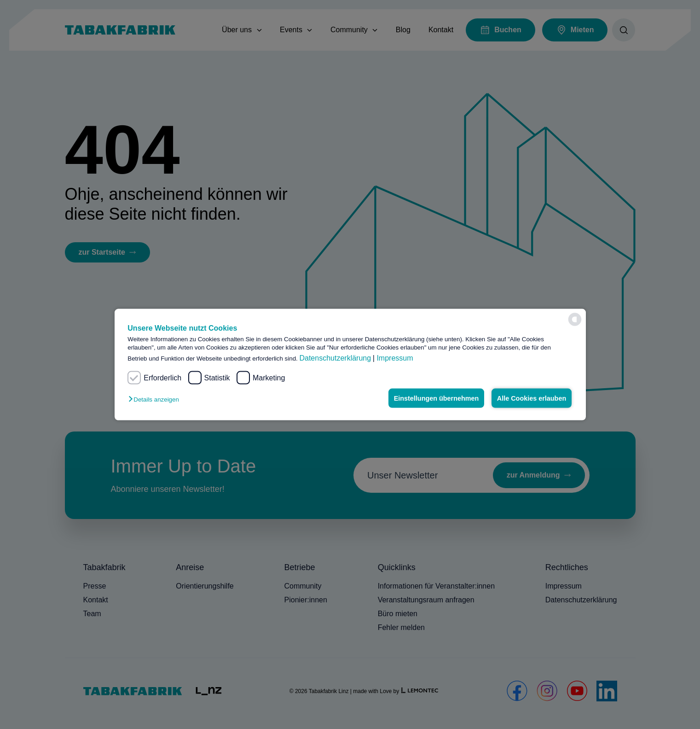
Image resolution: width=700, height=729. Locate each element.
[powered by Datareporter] (575, 320)
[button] (156, 399)
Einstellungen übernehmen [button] (437, 398)
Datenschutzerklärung (335, 358)
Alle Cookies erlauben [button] (532, 398)
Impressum (395, 358)
